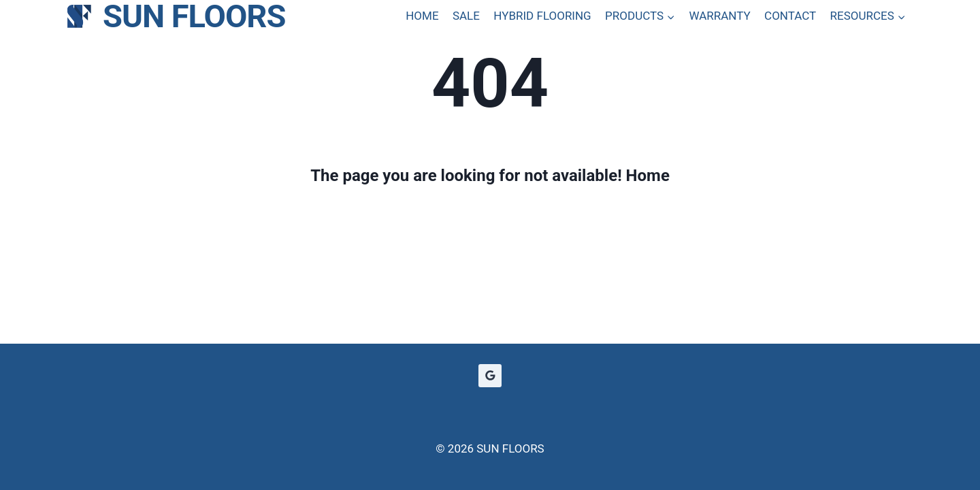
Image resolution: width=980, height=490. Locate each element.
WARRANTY (719, 16)
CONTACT (790, 16)
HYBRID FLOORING (542, 16)
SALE (466, 16)
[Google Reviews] (490, 376)
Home (648, 176)
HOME (422, 16)
